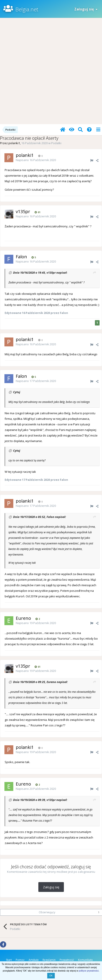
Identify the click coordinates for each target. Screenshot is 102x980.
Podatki (56, 143)
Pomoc (20, 960)
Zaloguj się (86, 9)
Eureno (51, 682)
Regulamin (49, 960)
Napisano (36, 160)
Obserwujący (47, 912)
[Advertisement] (51, 71)
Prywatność (67, 960)
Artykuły (34, 960)
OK (51, 976)
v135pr (51, 273)
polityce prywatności (89, 971)
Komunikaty (85, 960)
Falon (50, 517)
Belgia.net (27, 9)
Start (9, 960)
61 (37, 212)
